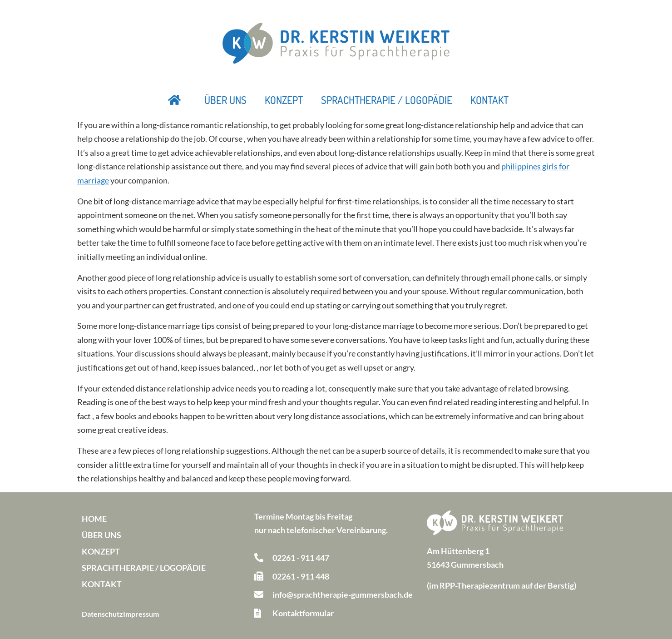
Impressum (141, 614)
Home (94, 519)
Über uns (225, 100)
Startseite (175, 100)
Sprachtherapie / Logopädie (387, 100)
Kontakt (489, 100)
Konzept (284, 100)
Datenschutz (102, 614)
